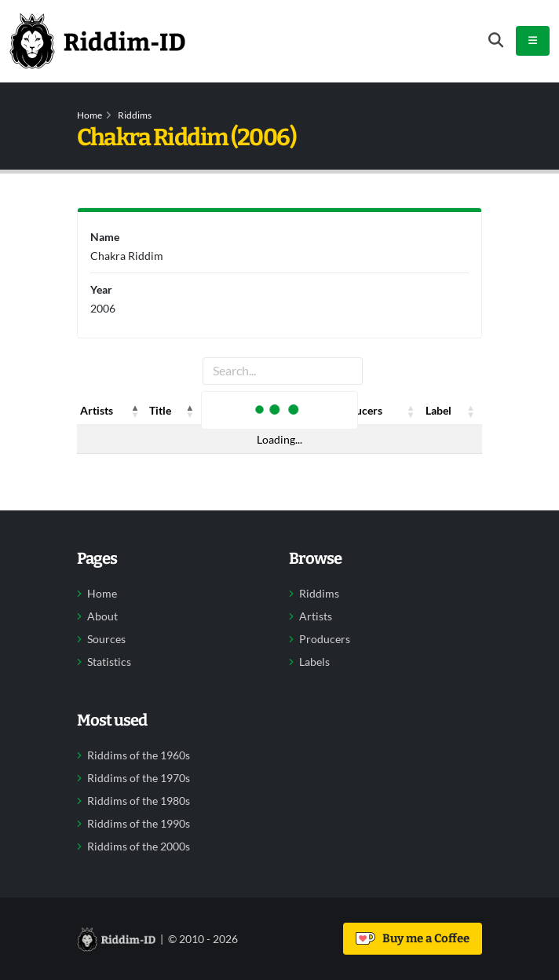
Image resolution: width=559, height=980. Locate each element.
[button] (135, 411)
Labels (314, 662)
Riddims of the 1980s (139, 801)
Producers (325, 639)
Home (90, 115)
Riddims (135, 115)
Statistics (109, 662)
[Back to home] (97, 41)
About (102, 616)
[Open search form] (496, 40)
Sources (106, 639)
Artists (316, 616)
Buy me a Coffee (413, 938)
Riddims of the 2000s (139, 847)
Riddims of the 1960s (139, 755)
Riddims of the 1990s (139, 824)
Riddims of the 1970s (139, 778)
